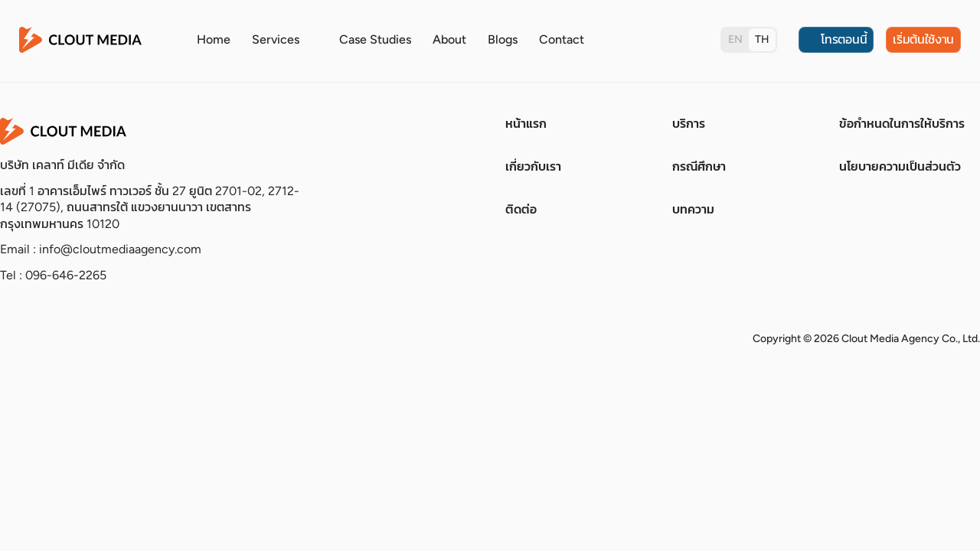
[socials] (11, 339)
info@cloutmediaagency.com (120, 249)
